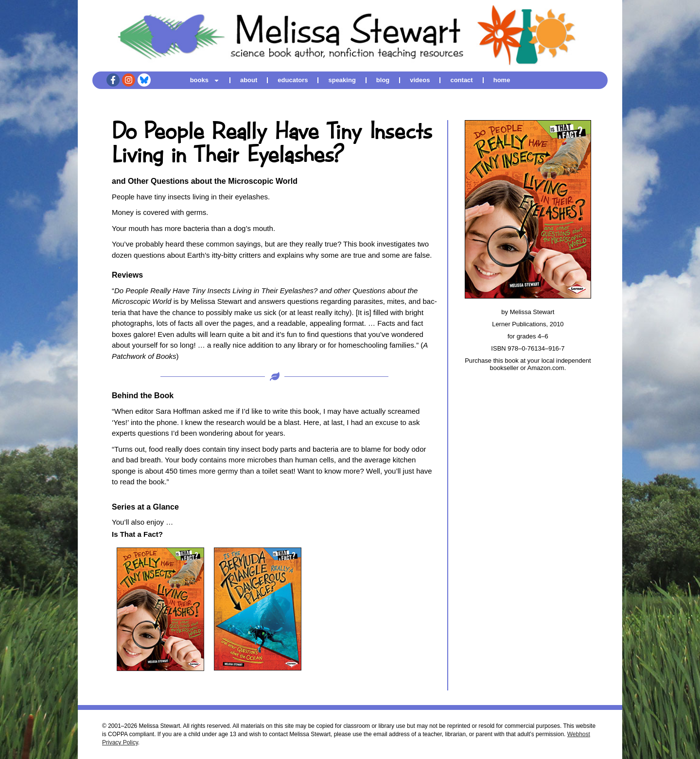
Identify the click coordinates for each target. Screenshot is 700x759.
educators (293, 80)
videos (420, 80)
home (502, 80)
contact (461, 80)
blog (383, 80)
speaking (342, 80)
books (205, 80)
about (249, 80)
